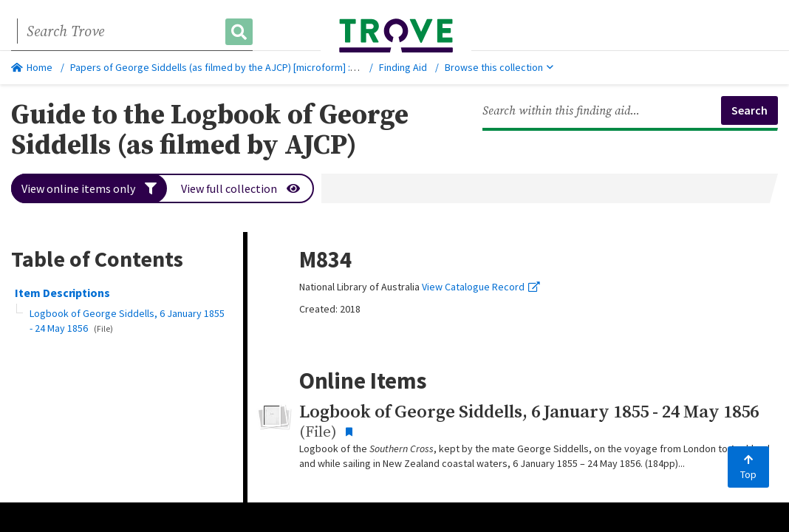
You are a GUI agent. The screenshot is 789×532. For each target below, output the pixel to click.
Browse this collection (499, 67)
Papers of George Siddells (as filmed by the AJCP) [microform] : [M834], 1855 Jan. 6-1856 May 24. (281, 67)
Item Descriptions (62, 293)
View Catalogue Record (481, 287)
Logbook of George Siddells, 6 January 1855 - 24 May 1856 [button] (127, 321)
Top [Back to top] (748, 468)
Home (32, 67)
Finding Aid (403, 67)
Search (749, 110)
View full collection (240, 188)
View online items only (89, 188)
